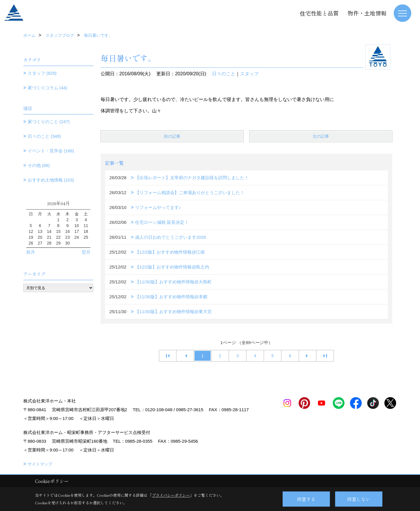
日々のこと (224, 74)
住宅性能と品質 (319, 13)
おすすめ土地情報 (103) (51, 180)
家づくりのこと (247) (49, 122)
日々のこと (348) (44, 136)
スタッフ (249, 74)
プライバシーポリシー (171, 495)
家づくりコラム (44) (48, 88)
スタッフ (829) (42, 73)
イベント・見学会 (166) (51, 151)
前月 (31, 252)
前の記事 (172, 136)
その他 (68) (39, 165)
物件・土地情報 (367, 13)
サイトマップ (40, 464)
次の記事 (321, 136)
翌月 (86, 252)
